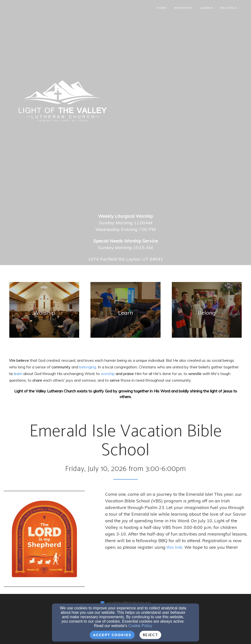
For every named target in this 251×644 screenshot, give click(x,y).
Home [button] (162, 8)
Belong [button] (229, 8)
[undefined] (44, 313)
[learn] (18, 373)
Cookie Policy (140, 626)
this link (175, 547)
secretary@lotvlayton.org (129, 603)
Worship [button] (183, 8)
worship (108, 374)
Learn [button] (206, 8)
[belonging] (88, 367)
